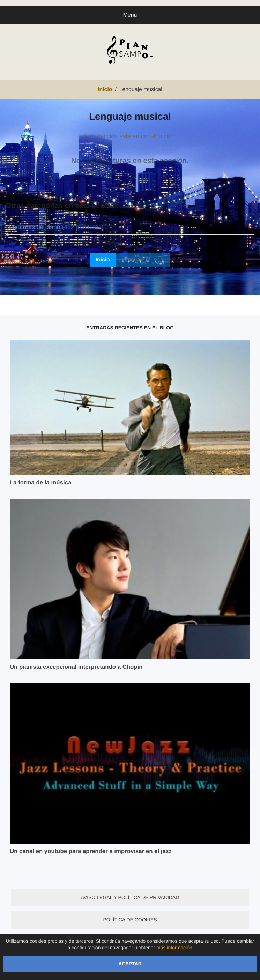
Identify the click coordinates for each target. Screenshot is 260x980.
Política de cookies (130, 920)
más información (174, 948)
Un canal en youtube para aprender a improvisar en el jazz (91, 851)
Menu (130, 15)
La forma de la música (40, 482)
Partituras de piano (56, 227)
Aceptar (130, 964)
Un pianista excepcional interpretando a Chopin (76, 667)
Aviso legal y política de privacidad (130, 897)
